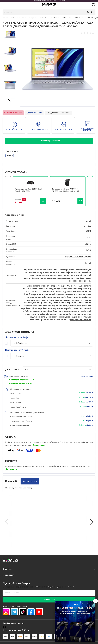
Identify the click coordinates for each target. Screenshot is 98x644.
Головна (5, 18)
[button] (8, 191)
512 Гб (88, 244)
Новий (10, 156)
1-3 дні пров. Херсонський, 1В (21, 380)
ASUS (88, 231)
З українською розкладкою (78, 257)
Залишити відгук (30, 481)
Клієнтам (7, 569)
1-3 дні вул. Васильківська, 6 (21, 383)
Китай (88, 263)
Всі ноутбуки (33, 18)
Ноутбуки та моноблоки (18, 18)
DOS (89, 251)
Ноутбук (87, 226)
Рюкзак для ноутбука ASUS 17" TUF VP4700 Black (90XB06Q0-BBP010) (65, 190)
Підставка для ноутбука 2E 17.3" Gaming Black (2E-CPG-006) (29, 190)
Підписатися (49, 600)
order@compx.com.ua (80, 320)
